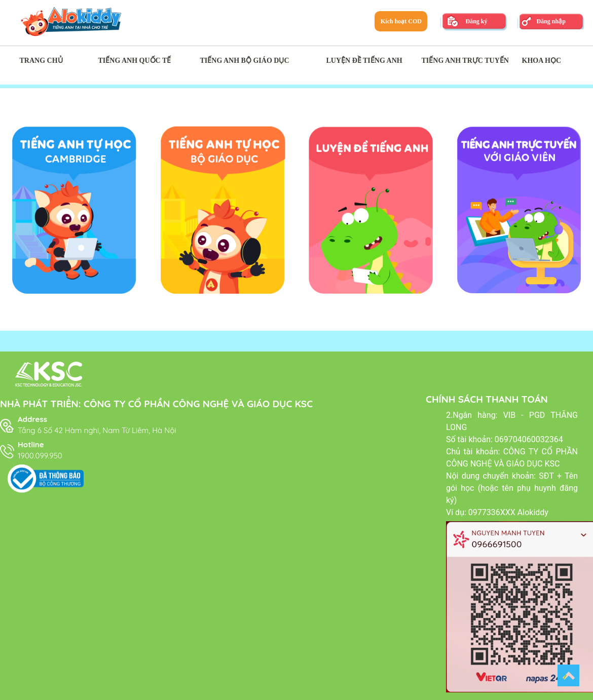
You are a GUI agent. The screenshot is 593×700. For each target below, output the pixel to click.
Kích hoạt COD (401, 21)
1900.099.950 (40, 456)
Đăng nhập (551, 21)
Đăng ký (476, 21)
